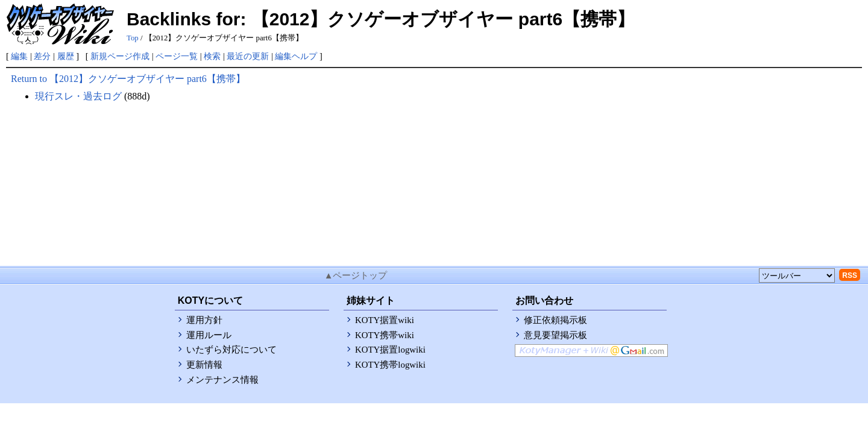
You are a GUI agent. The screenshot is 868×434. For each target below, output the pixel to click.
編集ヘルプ (296, 56)
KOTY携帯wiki (385, 335)
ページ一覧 (177, 56)
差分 (42, 56)
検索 (212, 56)
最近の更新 (248, 56)
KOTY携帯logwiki (390, 365)
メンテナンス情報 (222, 380)
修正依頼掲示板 (555, 320)
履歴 (66, 56)
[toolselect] (797, 275)
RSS (850, 275)
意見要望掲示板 (555, 335)
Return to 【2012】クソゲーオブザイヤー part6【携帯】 (128, 79)
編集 (19, 56)
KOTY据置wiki (385, 320)
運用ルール (209, 335)
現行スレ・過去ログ (78, 96)
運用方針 (204, 320)
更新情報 (204, 365)
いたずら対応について (231, 350)
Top (133, 38)
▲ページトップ (356, 275)
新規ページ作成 (120, 56)
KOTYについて (210, 300)
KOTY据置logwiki (390, 350)
